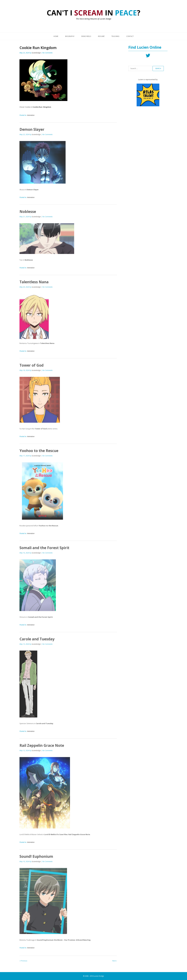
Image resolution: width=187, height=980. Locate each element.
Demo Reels (86, 36)
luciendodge (36, 53)
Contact (130, 36)
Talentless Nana (34, 284)
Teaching (115, 36)
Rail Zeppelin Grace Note (42, 747)
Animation (31, 115)
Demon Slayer (32, 131)
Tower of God (31, 367)
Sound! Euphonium (36, 858)
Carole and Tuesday (37, 641)
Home (56, 36)
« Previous (23, 963)
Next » (115, 963)
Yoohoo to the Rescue (39, 453)
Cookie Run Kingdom (38, 48)
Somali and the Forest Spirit (44, 550)
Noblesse (28, 214)
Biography (70, 36)
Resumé (101, 36)
